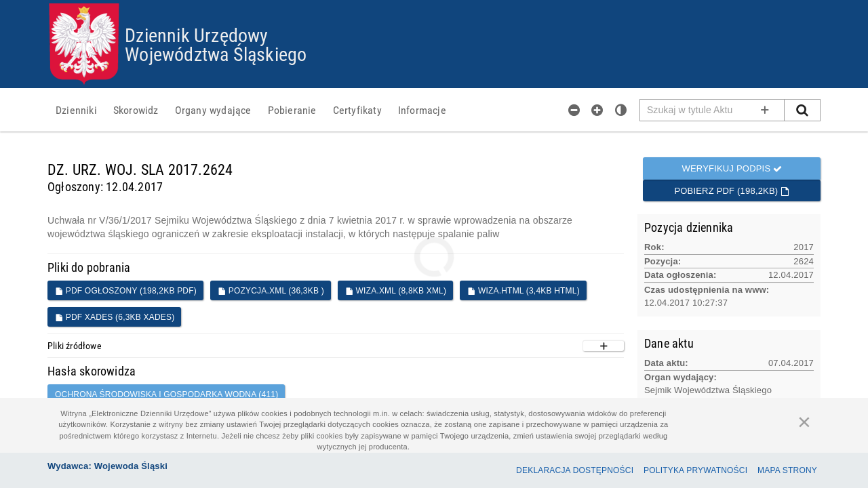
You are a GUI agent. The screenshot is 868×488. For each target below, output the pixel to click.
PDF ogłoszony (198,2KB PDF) (126, 291)
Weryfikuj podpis (732, 168)
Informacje (422, 110)
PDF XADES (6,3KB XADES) (115, 317)
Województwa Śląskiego (216, 54)
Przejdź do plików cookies (434, 4)
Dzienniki (76, 110)
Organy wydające (213, 110)
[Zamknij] (804, 422)
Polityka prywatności (695, 470)
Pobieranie (292, 110)
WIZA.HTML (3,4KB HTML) (524, 291)
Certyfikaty (357, 110)
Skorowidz (136, 110)
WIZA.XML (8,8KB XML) (396, 291)
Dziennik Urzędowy (196, 35)
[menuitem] (76, 110)
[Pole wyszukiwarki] (712, 110)
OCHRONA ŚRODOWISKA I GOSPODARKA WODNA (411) (166, 394)
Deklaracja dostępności (575, 470)
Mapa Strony (787, 470)
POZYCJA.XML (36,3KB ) (271, 291)
